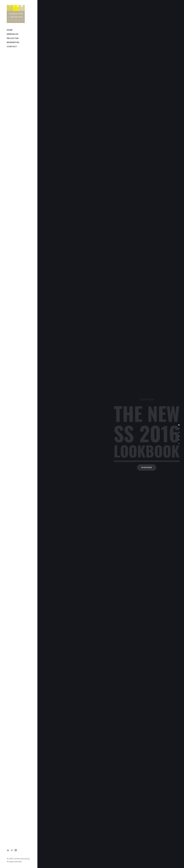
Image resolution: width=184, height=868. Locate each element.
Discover (147, 467)
